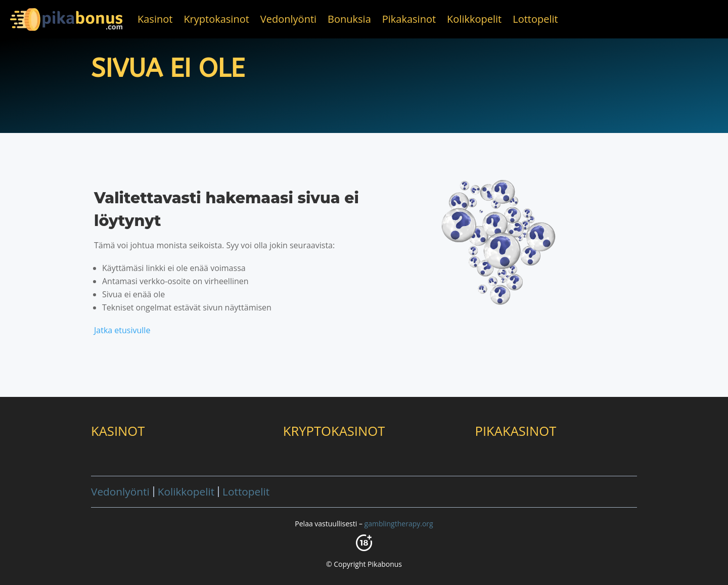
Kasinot (155, 19)
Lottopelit (535, 19)
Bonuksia (349, 19)
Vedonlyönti (288, 19)
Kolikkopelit (474, 19)
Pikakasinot (409, 19)
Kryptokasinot (216, 19)
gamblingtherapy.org (399, 524)
